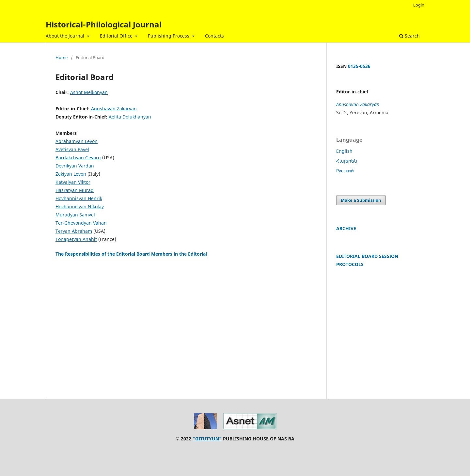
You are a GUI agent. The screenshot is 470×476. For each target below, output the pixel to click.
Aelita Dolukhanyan (130, 117)
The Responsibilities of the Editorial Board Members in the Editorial (131, 254)
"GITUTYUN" (207, 439)
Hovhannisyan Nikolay (80, 206)
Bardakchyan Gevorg (78, 158)
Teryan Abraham (74, 231)
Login (419, 5)
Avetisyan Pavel (72, 149)
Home (62, 57)
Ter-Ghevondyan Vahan (81, 223)
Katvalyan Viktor (73, 182)
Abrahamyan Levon (77, 141)
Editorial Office (117, 36)
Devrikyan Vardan (75, 166)
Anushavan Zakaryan (114, 109)
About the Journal (66, 36)
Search (409, 36)
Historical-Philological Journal (104, 24)
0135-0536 (359, 66)
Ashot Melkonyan (89, 92)
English (344, 151)
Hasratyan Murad (75, 190)
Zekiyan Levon (71, 174)
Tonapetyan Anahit (76, 239)
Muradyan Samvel (75, 215)
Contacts (214, 36)
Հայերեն (347, 161)
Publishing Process (169, 36)
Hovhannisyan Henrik (79, 198)
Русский (345, 171)
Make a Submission (361, 200)
